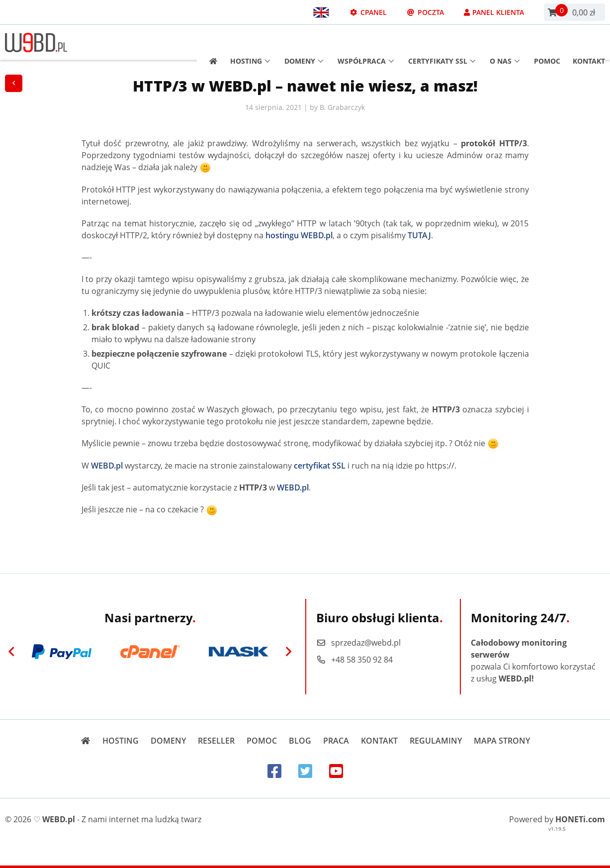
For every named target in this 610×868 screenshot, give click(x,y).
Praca (336, 741)
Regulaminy (436, 741)
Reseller (216, 741)
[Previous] (11, 652)
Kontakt (589, 43)
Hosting (250, 43)
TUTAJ (419, 235)
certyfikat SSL (320, 466)
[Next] (289, 652)
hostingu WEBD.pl (299, 235)
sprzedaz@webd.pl (358, 643)
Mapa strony (502, 741)
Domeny (304, 43)
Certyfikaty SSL (442, 43)
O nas (505, 43)
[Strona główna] (210, 43)
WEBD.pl (107, 466)
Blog (300, 741)
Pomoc (547, 43)
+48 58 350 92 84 (354, 660)
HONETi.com (580, 819)
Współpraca (366, 43)
